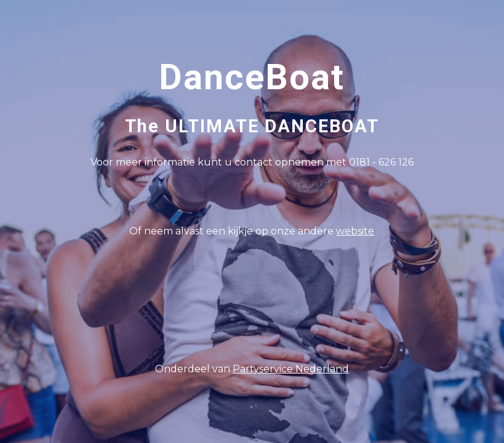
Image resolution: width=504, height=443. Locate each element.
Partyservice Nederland (291, 369)
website (355, 231)
